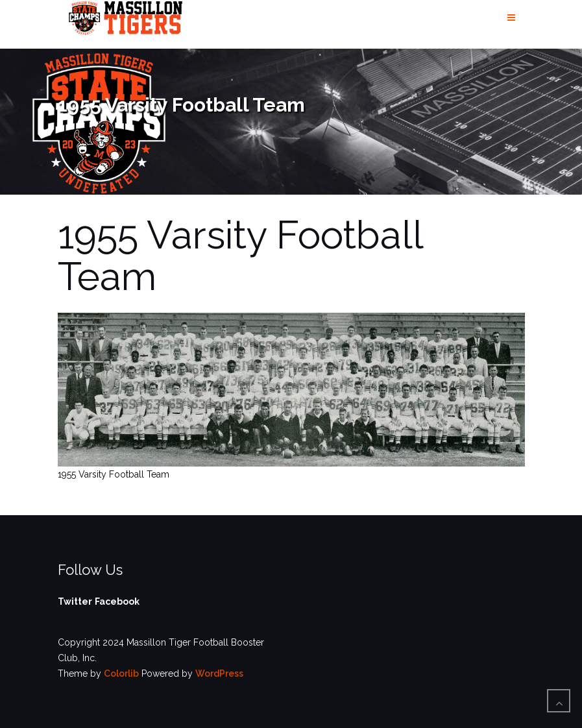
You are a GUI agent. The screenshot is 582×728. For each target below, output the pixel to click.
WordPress (219, 673)
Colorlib (121, 673)
